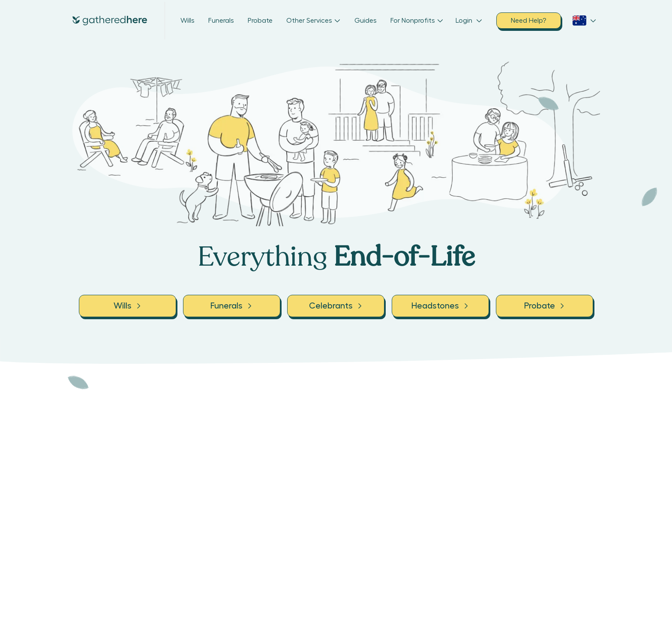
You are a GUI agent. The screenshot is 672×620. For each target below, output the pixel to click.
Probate (260, 21)
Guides (366, 21)
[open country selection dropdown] (585, 21)
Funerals (221, 21)
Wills (187, 21)
